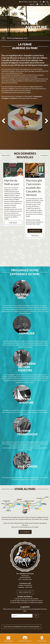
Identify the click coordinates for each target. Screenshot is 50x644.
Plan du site (19, 642)
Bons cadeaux (33, 2)
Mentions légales (29, 642)
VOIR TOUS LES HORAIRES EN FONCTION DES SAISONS (21, 619)
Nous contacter (25, 585)
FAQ (42, 4)
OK (36, 608)
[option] (25, 122)
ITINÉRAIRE (25, 524)
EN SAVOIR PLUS (35, 223)
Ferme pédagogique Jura (17, 38)
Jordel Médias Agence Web (29, 640)
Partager (13, 215)
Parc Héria (23, 2)
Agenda (32, 4)
